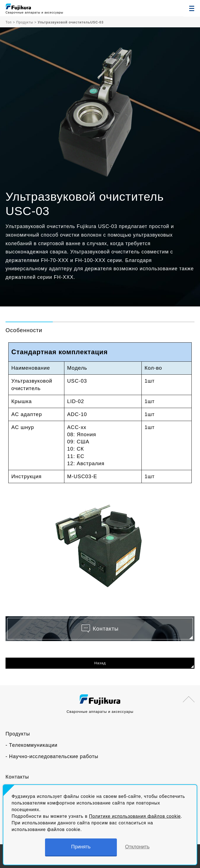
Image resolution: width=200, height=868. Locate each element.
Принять (81, 847)
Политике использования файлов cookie (135, 816)
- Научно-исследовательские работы (52, 756)
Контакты (17, 777)
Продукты (18, 734)
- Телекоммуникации (31, 745)
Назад (100, 663)
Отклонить (137, 847)
